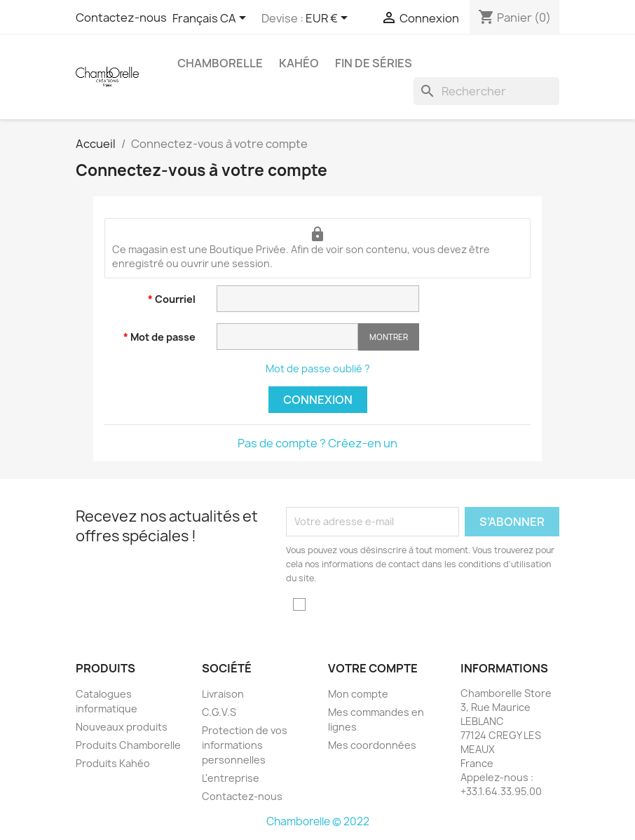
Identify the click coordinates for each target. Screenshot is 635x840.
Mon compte (358, 694)
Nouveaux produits (122, 727)
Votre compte (373, 668)
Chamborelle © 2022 (318, 821)
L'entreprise (231, 778)
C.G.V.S (219, 712)
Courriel (174, 299)
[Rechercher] (486, 91)
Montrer (389, 337)
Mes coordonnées (372, 745)
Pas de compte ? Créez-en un (317, 443)
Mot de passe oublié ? (318, 368)
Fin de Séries (374, 63)
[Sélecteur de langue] (212, 19)
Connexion (318, 400)
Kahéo (299, 63)
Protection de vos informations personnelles (245, 745)
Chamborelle (220, 63)
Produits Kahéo (113, 763)
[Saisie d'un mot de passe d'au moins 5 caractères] (287, 337)
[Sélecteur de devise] (329, 19)
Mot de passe (162, 337)
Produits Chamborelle (128, 745)
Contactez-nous (242, 796)
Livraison (223, 694)
